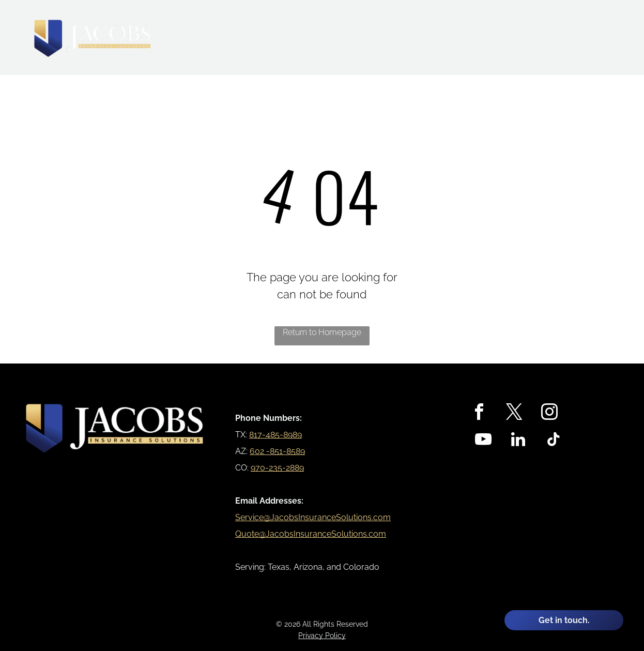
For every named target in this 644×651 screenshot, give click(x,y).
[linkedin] (518, 441)
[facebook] (479, 413)
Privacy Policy (322, 635)
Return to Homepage (322, 332)
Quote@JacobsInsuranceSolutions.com (311, 534)
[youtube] (483, 441)
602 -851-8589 (277, 451)
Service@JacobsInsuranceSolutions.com (313, 517)
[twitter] (514, 413)
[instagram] (549, 413)
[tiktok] (554, 441)
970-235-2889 (277, 468)
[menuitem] (335, 33)
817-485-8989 (275, 435)
